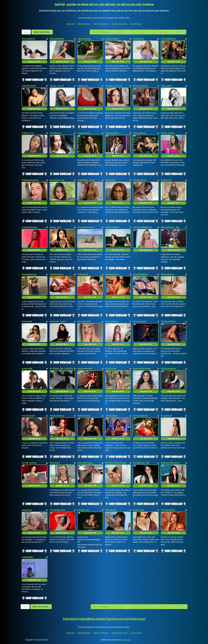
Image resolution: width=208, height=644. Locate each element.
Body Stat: (35, 62)
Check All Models (100, 32)
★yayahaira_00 (57, 180)
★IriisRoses (55, 133)
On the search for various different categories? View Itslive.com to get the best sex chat (104, 619)
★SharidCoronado (142, 369)
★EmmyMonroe (168, 369)
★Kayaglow (166, 86)
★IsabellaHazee (29, 274)
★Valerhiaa (138, 39)
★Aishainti (110, 180)
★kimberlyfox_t (113, 274)
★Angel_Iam (83, 510)
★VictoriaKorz (112, 133)
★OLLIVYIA (111, 369)
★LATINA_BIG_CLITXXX (61, 369)
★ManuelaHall (112, 227)
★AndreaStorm (140, 416)
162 (178, 32)
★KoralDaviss (28, 39)
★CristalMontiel (168, 39)
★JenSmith (83, 274)
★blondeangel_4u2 (170, 227)
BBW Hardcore (84, 24)
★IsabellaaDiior (140, 274)
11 (166, 32)
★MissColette (84, 416)
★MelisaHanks (57, 274)
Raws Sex (71, 24)
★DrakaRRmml (57, 39)
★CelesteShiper (168, 321)
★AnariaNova (139, 133)
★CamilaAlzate (168, 510)
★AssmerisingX (85, 463)
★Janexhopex (84, 133)
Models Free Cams (119, 24)
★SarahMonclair (57, 510)
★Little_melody (29, 463)
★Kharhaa (27, 510)
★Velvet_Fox (28, 133)
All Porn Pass (136, 24)
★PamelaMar (111, 416)
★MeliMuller (28, 557)
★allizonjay (138, 510)
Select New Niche (42, 32)
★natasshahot (112, 39)
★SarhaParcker (85, 369)
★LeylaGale (166, 416)
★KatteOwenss (57, 416)
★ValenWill (27, 369)
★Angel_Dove (140, 180)
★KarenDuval (139, 321)
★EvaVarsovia (84, 39)
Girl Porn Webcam (101, 24)
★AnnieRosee (112, 321)
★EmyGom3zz (84, 321)
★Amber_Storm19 (114, 86)
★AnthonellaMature (142, 227)
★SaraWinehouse (86, 227)
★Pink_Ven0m (168, 133)
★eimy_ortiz (55, 227)
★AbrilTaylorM (29, 86)
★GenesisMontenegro (116, 463)
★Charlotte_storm (86, 180)
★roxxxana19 (28, 416)
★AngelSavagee (30, 227)
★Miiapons (83, 86)
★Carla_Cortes (57, 86)
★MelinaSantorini (30, 180)
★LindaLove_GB (141, 463)
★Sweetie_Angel (58, 321)
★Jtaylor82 (166, 180)
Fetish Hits (126, 640)
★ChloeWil (27, 321)
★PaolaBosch (167, 274)
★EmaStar (55, 463)
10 (160, 32)
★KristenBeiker (140, 86)
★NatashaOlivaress (170, 463)
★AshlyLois (111, 510)
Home (26, 32)
